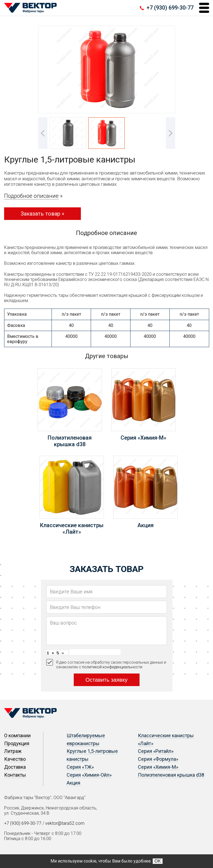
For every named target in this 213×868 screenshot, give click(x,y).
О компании (17, 735)
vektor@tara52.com (65, 823)
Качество (15, 759)
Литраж (13, 751)
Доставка (15, 767)
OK (157, 861)
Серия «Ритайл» (156, 751)
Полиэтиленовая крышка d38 (171, 775)
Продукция (17, 743)
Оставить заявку (106, 680)
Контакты (15, 775)
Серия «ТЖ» (80, 767)
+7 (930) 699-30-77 (170, 8)
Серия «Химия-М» (158, 767)
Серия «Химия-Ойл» (89, 775)
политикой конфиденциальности (112, 667)
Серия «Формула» (158, 759)
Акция (73, 783)
